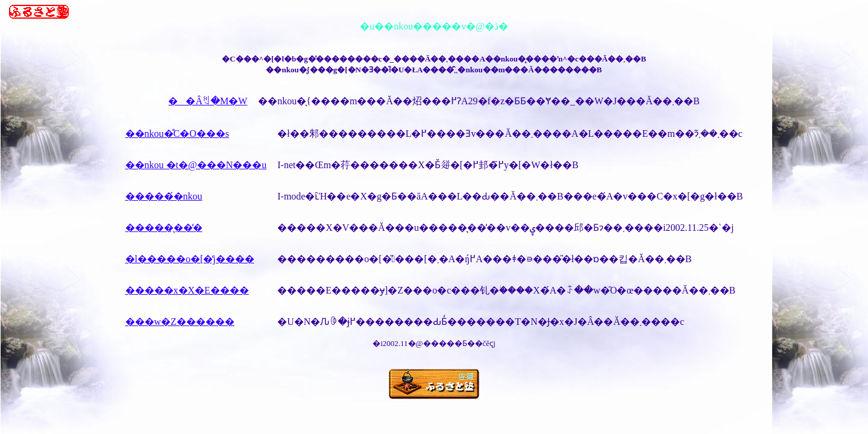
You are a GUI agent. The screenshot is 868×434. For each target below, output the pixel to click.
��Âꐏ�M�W (208, 101)
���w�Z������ (180, 322)
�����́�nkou (164, 196)
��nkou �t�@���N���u (196, 165)
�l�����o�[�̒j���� (190, 259)
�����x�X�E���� (187, 290)
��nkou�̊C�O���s (177, 134)
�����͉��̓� (164, 228)
